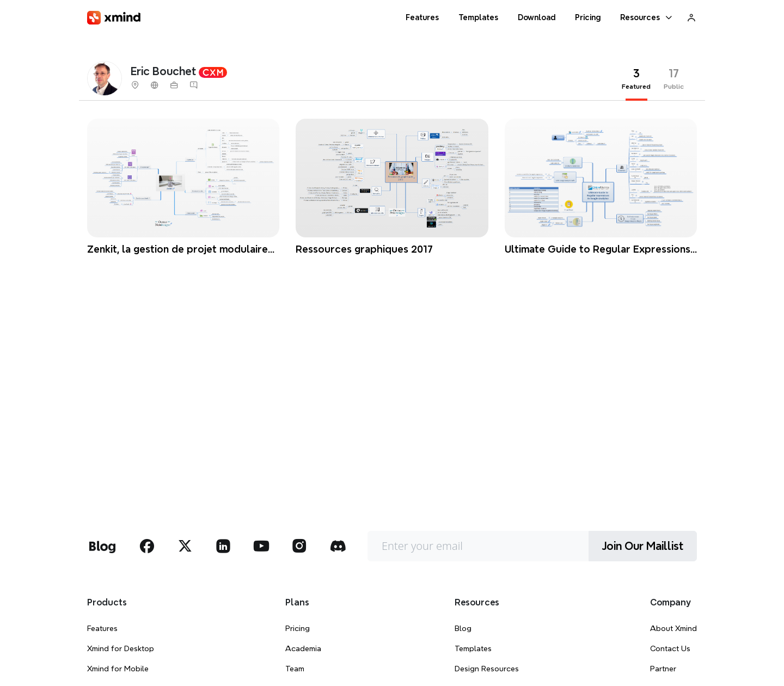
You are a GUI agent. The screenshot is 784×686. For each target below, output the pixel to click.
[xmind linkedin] (223, 546)
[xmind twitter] (185, 546)
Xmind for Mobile (118, 669)
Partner (663, 669)
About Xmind (673, 628)
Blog (463, 628)
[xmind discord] (338, 546)
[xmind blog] (102, 546)
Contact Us (670, 648)
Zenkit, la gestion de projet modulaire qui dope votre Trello (177, 250)
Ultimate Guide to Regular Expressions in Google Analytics (598, 250)
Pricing (298, 628)
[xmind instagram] (299, 546)
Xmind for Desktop (121, 648)
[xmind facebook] (147, 546)
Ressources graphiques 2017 (364, 249)
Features (102, 628)
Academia (303, 648)
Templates (473, 648)
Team (295, 669)
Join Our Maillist (643, 546)
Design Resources (487, 669)
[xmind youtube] (261, 546)
